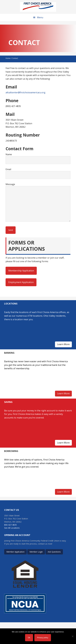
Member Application (15, 552)
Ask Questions (54, 552)
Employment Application (21, 282)
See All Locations (12, 528)
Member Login (36, 552)
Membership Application (21, 271)
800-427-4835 (10, 525)
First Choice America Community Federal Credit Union (38, 7)
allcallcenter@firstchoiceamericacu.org (25, 92)
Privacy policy (43, 638)
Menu (40, 17)
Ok (29, 638)
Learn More (63, 344)
